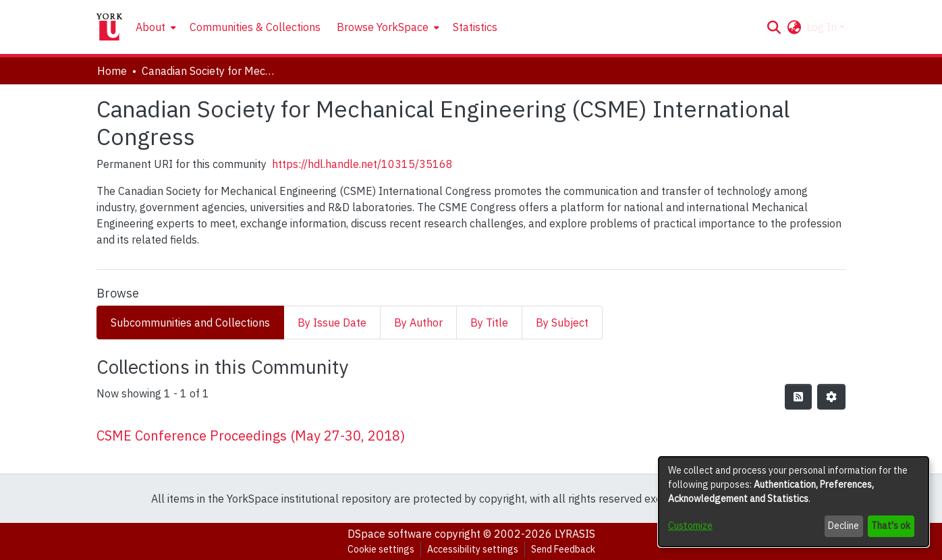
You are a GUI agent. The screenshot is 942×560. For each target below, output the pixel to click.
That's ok (891, 526)
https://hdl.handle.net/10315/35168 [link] (362, 164)
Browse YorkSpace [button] (383, 27)
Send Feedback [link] (563, 549)
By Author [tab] (418, 323)
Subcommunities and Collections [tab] (190, 323)
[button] (774, 27)
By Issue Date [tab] (332, 323)
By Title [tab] (489, 323)
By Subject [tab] (562, 323)
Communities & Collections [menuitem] (255, 27)
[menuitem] (155, 27)
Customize (690, 526)
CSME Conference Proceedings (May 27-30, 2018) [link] (251, 436)
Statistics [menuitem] (475, 27)
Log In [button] (823, 27)
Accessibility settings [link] (473, 549)
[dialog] (794, 502)
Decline (843, 526)
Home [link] (112, 71)
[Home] (109, 27)
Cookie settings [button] (381, 549)
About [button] (150, 27)
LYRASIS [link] (575, 534)
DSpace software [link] (390, 534)
